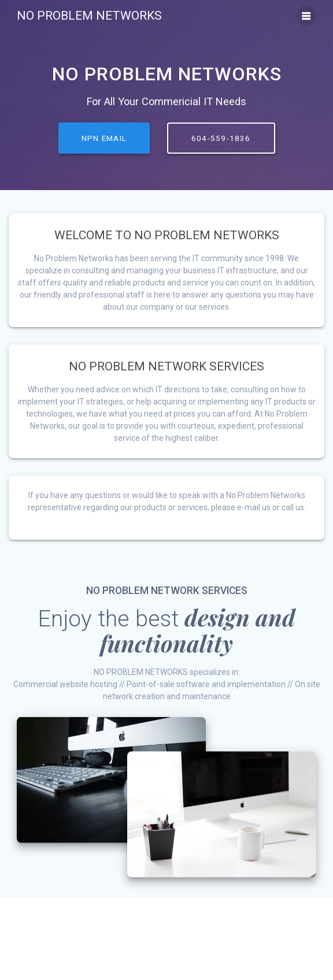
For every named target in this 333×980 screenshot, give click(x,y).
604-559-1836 (221, 138)
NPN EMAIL (104, 138)
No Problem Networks (89, 16)
